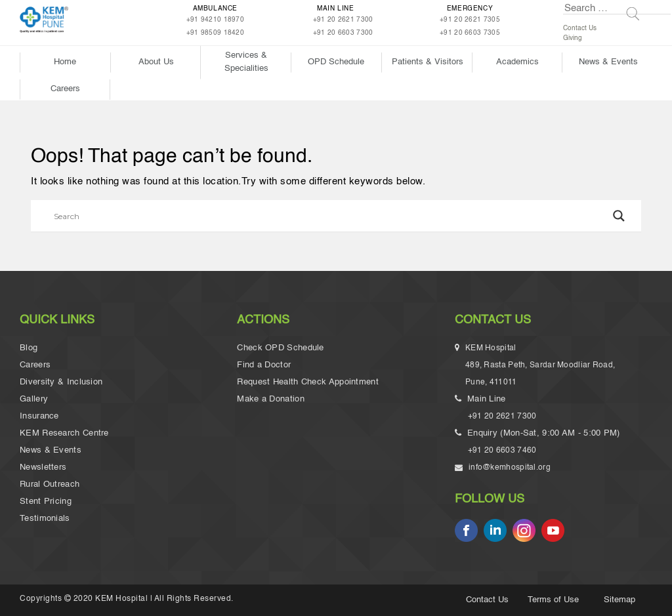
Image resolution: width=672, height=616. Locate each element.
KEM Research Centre (64, 433)
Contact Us (580, 28)
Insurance (39, 416)
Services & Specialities (246, 62)
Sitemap (619, 600)
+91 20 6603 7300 (343, 33)
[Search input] (330, 216)
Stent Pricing (46, 502)
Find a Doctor (264, 365)
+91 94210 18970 (216, 20)
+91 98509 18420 (216, 33)
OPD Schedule (336, 62)
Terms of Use (553, 600)
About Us (156, 62)
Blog (29, 348)
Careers (65, 89)
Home (65, 62)
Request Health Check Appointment (308, 382)
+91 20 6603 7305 (470, 33)
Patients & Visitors (428, 62)
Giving (573, 38)
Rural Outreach (50, 484)
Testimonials (45, 519)
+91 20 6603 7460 (502, 451)
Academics (517, 62)
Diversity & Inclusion (61, 382)
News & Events (608, 62)
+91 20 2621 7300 (343, 20)
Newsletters (43, 467)
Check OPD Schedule (280, 348)
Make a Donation (271, 399)
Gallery (34, 399)
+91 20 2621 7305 (470, 20)
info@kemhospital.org (509, 468)
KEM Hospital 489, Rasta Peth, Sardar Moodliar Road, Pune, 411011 (542, 367)
